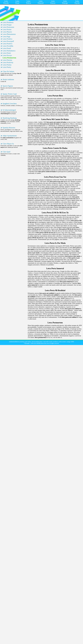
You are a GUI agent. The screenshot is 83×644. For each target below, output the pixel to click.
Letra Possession (8, 27)
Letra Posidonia (8, 22)
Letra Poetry (7, 67)
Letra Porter (7, 53)
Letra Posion (7, 29)
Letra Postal (7, 48)
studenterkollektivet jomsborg (17, 342)
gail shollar (28, 342)
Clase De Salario (8, 71)
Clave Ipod (6, 152)
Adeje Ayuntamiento (10, 136)
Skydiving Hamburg (10, 118)
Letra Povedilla (8, 46)
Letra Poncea (53, 2)
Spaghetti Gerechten (10, 104)
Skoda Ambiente (8, 79)
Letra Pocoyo (7, 55)
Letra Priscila (6, 2)
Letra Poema (7, 65)
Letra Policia (28, 2)
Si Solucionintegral (9, 110)
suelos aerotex (62, 342)
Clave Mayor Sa (8, 144)
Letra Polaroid (41, 2)
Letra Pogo (6, 37)
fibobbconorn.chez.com (43, 343)
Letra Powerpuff (8, 41)
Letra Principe (65, 2)
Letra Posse (17, 2)
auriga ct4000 (71, 342)
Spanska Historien (9, 128)
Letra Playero (7, 32)
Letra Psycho (77, 2)
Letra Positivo (7, 44)
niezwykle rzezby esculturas (51, 342)
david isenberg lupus (37, 342)
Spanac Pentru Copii (10, 94)
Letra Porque (7, 25)
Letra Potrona (7, 60)
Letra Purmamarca (9, 51)
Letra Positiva (7, 39)
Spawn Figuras (8, 86)
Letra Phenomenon (9, 34)
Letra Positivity (8, 62)
